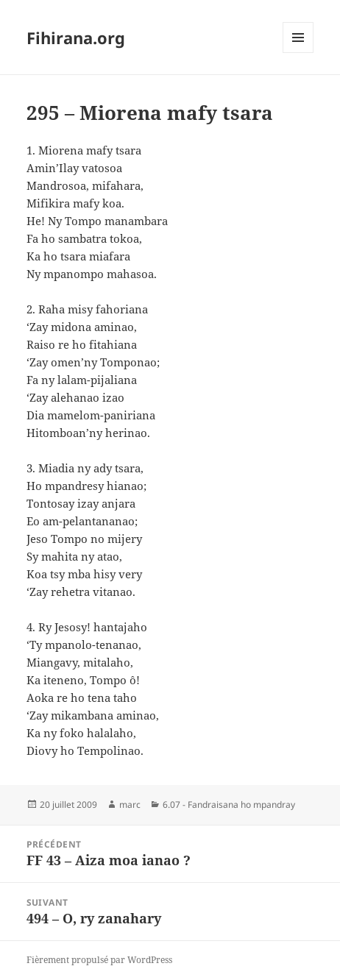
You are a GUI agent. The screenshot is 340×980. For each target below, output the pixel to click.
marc (130, 805)
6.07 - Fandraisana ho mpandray (229, 805)
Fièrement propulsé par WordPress (99, 960)
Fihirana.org (76, 38)
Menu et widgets (298, 53)
